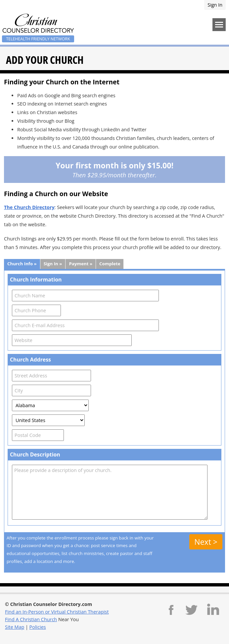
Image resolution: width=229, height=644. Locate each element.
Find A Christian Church (31, 619)
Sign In (215, 5)
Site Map (15, 627)
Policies (38, 627)
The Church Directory (29, 207)
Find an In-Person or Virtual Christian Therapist (57, 612)
